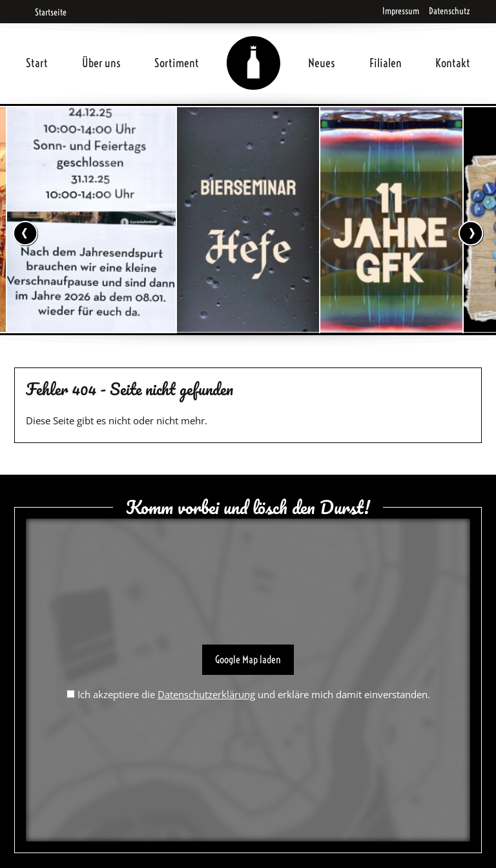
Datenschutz (449, 11)
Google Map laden (248, 659)
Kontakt (453, 63)
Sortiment (177, 63)
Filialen (386, 63)
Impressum (401, 11)
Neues (322, 63)
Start (37, 63)
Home (254, 47)
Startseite (46, 12)
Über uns (101, 63)
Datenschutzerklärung (206, 694)
